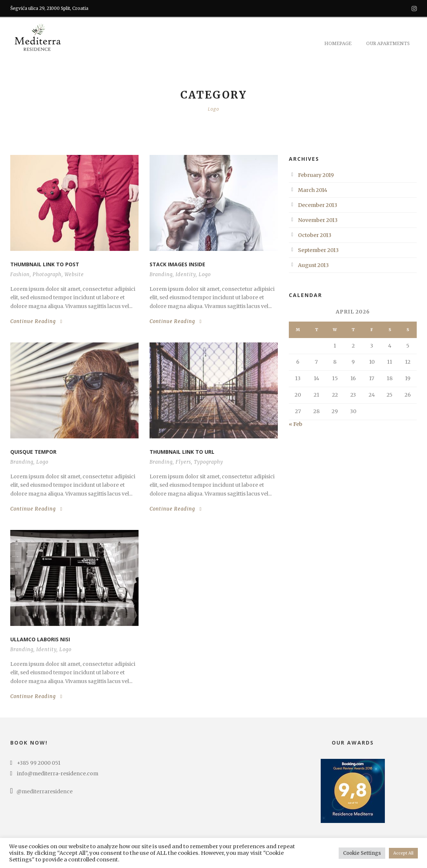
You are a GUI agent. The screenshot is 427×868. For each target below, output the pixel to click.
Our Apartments (388, 43)
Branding (161, 275)
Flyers (183, 462)
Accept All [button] (403, 853)
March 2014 (313, 190)
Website (74, 275)
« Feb (296, 424)
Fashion (20, 275)
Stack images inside (177, 264)
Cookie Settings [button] (362, 853)
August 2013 (313, 265)
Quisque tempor (33, 452)
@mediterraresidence (41, 791)
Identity (186, 275)
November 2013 (318, 220)
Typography (209, 462)
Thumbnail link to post (45, 264)
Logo (205, 275)
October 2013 (315, 235)
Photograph (47, 275)
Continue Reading (36, 321)
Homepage (338, 43)
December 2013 (318, 205)
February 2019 (316, 175)
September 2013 (318, 250)
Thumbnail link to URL (182, 452)
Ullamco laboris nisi (40, 639)
